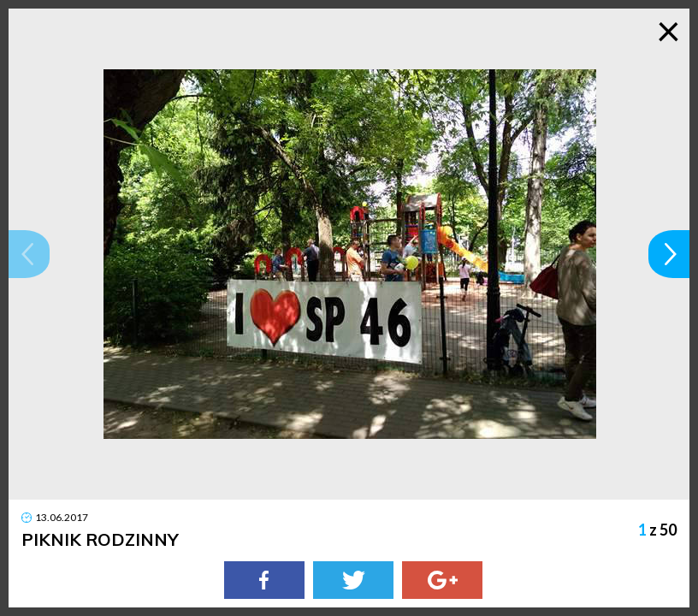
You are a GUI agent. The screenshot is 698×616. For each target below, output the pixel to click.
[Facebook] (264, 580)
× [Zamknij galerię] (668, 30)
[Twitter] (353, 580)
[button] (29, 254)
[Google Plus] (442, 580)
